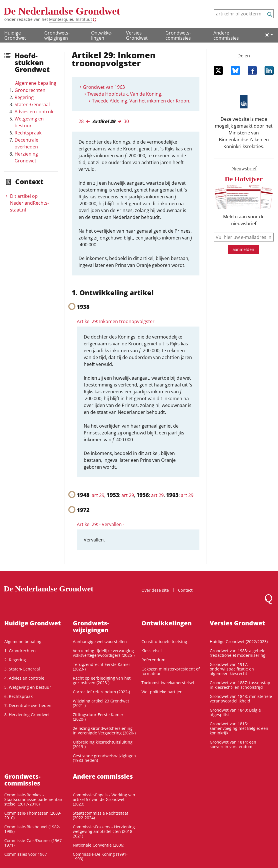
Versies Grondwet (137, 35)
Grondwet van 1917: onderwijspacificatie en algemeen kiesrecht (232, 669)
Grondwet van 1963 (104, 87)
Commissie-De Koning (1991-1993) (100, 856)
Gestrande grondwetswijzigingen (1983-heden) (104, 758)
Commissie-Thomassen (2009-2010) (33, 815)
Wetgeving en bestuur (29, 122)
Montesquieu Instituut (71, 19)
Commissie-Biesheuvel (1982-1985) (32, 829)
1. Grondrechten (20, 651)
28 (81, 121)
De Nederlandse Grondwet (62, 11)
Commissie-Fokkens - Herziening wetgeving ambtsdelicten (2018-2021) (104, 831)
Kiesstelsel (152, 651)
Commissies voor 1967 (26, 854)
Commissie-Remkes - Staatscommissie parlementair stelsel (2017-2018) (33, 799)
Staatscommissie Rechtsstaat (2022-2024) (101, 815)
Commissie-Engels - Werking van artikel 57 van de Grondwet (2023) (104, 799)
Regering (24, 97)
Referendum (153, 660)
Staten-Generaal (32, 104)
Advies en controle (35, 112)
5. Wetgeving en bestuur (28, 687)
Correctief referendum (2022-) (101, 692)
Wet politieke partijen (162, 692)
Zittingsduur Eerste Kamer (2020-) (98, 717)
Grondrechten (30, 90)
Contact (185, 590)
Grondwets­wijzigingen (57, 35)
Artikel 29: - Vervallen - (101, 524)
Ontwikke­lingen (102, 35)
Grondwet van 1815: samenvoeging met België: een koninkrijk (239, 728)
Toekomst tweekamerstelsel (168, 683)
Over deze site (155, 590)
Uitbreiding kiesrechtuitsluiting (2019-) (103, 744)
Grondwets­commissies (178, 35)
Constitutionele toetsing (164, 642)
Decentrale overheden (26, 143)
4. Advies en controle (24, 678)
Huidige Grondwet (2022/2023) (239, 642)
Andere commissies (226, 35)
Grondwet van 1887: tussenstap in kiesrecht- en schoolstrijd (240, 685)
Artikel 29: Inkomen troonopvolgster (116, 321)
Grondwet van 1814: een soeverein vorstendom (233, 744)
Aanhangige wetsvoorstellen (100, 642)
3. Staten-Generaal (22, 669)
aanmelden (243, 249)
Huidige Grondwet (15, 35)
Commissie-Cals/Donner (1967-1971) (34, 843)
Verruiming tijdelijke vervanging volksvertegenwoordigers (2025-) (104, 653)
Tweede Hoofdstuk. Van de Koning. (125, 94)
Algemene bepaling (36, 83)
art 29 (98, 495)
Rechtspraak (28, 133)
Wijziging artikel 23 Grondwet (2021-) (101, 703)
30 (126, 121)
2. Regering (15, 660)
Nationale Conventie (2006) (99, 845)
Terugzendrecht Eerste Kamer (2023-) (102, 667)
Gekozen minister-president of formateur (171, 671)
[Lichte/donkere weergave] (269, 35)
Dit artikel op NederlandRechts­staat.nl (29, 203)
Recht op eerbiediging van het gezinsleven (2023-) (102, 680)
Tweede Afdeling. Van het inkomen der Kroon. (141, 101)
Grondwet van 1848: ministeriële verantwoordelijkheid (241, 699)
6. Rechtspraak (18, 696)
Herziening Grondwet (26, 157)
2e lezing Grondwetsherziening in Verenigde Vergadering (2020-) (104, 731)
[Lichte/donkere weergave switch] (269, 35)
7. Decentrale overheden (28, 705)
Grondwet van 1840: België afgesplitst (235, 712)
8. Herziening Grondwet (27, 715)
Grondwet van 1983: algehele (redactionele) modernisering (238, 653)
